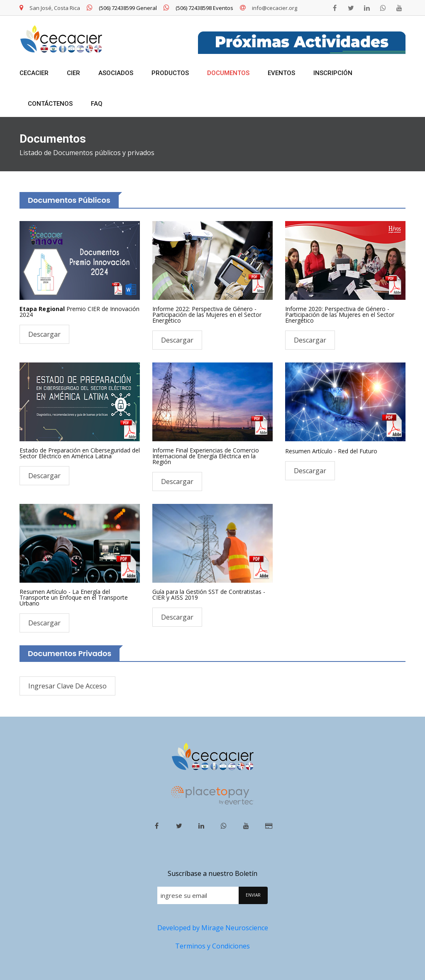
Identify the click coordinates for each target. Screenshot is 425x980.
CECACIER (34, 73)
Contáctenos (50, 104)
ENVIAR (253, 895)
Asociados (116, 73)
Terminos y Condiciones (212, 946)
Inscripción (333, 73)
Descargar (44, 334)
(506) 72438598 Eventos (198, 8)
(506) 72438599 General (122, 8)
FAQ (97, 104)
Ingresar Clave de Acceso (67, 686)
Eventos (281, 73)
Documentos (228, 73)
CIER (73, 73)
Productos (170, 73)
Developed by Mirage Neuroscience (213, 928)
